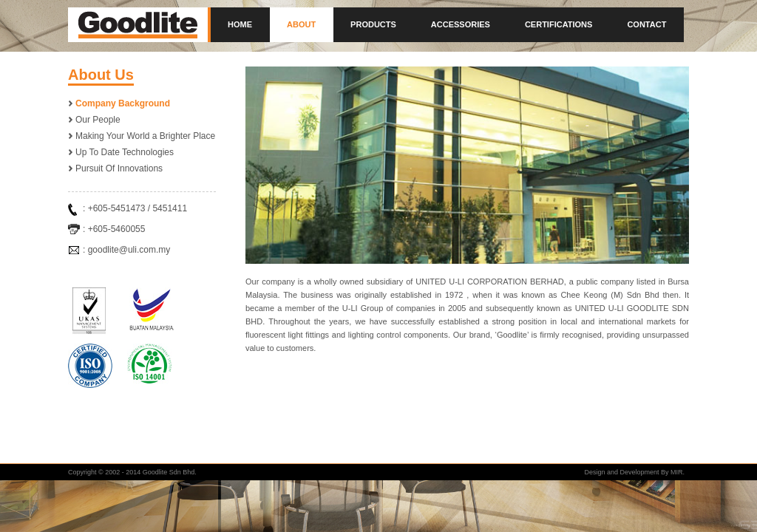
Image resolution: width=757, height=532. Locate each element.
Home (240, 24)
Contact (646, 24)
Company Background (123, 103)
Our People (98, 120)
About (301, 24)
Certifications (559, 24)
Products (373, 24)
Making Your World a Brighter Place (145, 136)
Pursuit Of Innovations (119, 168)
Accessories (461, 24)
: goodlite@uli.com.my (126, 250)
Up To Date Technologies (125, 152)
